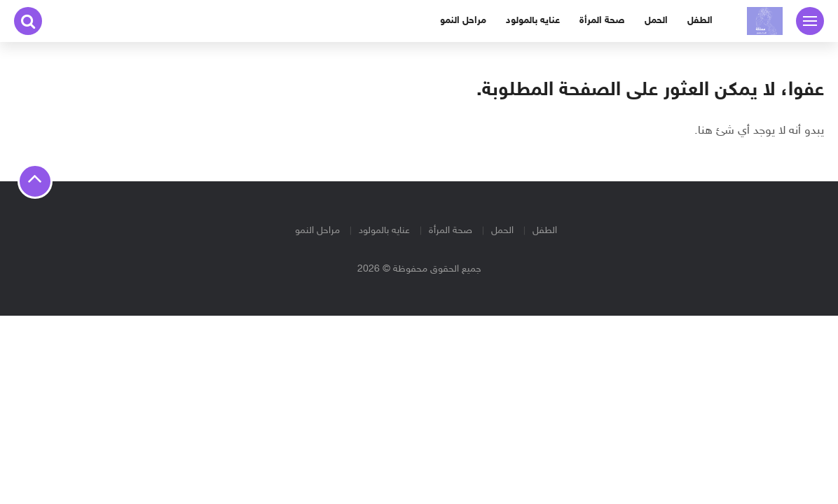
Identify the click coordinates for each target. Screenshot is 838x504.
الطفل (700, 21)
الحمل (656, 21)
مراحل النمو (463, 21)
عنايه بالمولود (533, 21)
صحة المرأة (602, 21)
